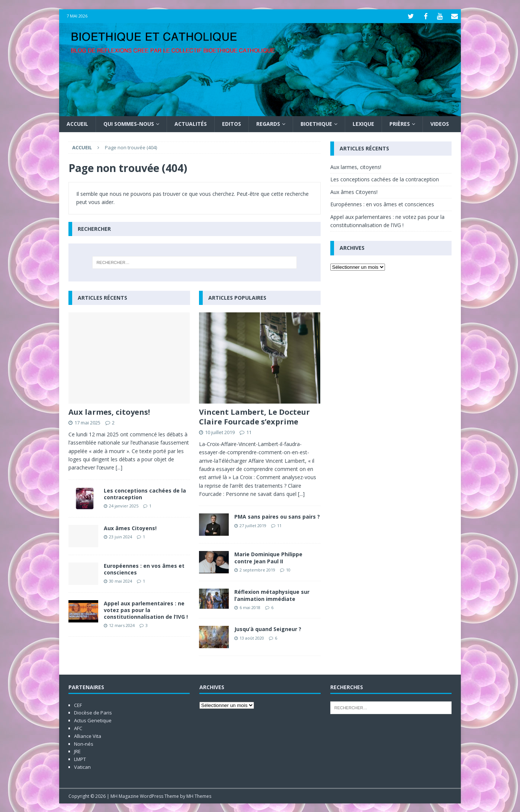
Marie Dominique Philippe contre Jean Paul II (268, 557)
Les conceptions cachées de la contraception (145, 493)
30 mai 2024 (121, 580)
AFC (78, 727)
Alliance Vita (88, 735)
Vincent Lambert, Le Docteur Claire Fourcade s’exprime (254, 416)
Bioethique (316, 123)
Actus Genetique (93, 720)
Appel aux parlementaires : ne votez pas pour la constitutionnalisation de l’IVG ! (146, 609)
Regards (268, 123)
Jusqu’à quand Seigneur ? (268, 628)
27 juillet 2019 (253, 524)
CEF (78, 704)
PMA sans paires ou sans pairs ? (277, 516)
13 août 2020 (252, 637)
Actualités (191, 123)
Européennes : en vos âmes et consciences (144, 568)
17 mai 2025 (87, 422)
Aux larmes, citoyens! (109, 411)
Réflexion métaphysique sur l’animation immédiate (272, 594)
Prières (400, 123)
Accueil (77, 123)
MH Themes (199, 795)
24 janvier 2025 (124, 505)
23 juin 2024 (121, 536)
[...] (119, 467)
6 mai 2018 (250, 606)
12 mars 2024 (122, 625)
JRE (77, 751)
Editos (232, 123)
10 (288, 569)
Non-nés (84, 743)
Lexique (363, 123)
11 (249, 432)
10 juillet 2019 (220, 432)
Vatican (82, 766)
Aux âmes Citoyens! (130, 527)
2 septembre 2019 (257, 569)
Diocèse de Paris (93, 712)
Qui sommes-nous (129, 123)
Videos (440, 123)
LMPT (80, 758)
